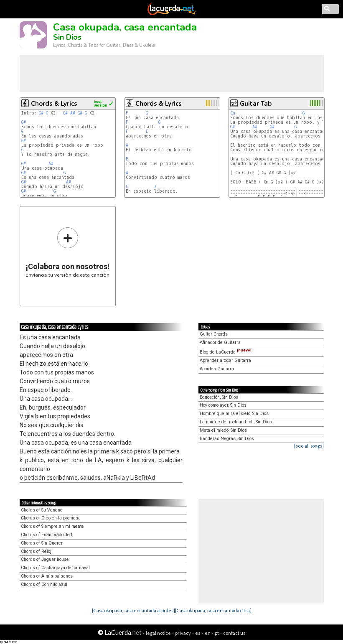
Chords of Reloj (36, 551)
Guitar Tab (256, 104)
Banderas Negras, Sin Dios (227, 439)
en (208, 633)
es (198, 633)
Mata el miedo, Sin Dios (223, 430)
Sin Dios (67, 37)
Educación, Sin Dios (219, 397)
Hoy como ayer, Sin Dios (223, 405)
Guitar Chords (214, 334)
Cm (232, 113)
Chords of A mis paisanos (47, 576)
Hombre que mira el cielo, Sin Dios (234, 414)
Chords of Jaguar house (45, 559)
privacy (183, 633)
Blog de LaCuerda (226, 352)
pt (217, 633)
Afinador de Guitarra (220, 342)
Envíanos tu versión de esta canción (67, 252)
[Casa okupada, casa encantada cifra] (213, 610)
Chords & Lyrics (54, 104)
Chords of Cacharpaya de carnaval (55, 568)
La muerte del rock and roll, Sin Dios (236, 422)
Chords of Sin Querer (42, 543)
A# (73, 113)
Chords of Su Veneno (42, 510)
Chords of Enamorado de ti (47, 535)
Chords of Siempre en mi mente (52, 526)
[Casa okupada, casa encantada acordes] (133, 610)
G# (41, 113)
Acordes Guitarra (217, 369)
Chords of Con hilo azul (44, 584)
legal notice (158, 633)
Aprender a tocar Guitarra (225, 360)
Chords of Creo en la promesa (51, 518)
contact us (234, 633)
